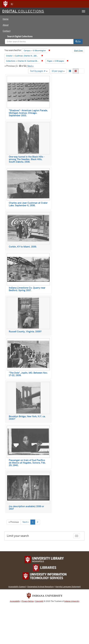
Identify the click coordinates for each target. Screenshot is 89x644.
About (6, 25)
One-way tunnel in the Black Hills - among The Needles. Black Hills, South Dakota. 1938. (27, 159)
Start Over (78, 51)
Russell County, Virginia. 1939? (25, 332)
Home (6, 19)
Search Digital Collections (20, 36)
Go (78, 42)
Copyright (39, 601)
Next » (30, 66)
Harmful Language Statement (68, 587)
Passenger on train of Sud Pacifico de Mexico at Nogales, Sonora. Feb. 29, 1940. (27, 463)
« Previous (14, 522)
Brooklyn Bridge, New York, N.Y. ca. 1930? (27, 418)
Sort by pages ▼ (39, 71)
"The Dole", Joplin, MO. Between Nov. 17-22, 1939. (28, 374)
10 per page (58, 71)
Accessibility (15, 601)
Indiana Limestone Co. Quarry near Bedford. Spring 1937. (27, 289)
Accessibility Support (17, 587)
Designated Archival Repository (41, 587)
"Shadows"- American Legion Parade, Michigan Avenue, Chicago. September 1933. (28, 113)
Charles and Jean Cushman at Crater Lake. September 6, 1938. (28, 204)
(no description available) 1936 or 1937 (26, 508)
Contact (7, 31)
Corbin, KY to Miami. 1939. (23, 247)
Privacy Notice (28, 601)
